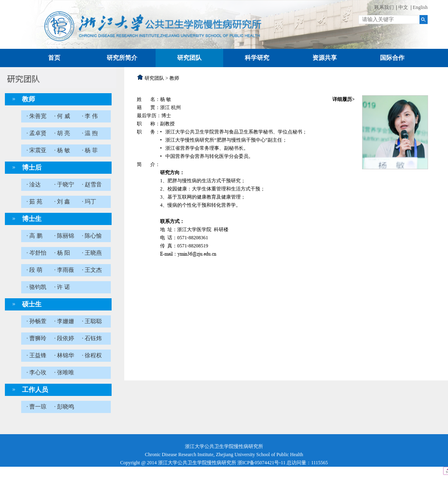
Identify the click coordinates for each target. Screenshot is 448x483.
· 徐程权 (92, 355)
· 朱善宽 (36, 116)
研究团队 (189, 58)
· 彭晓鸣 (64, 407)
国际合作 (392, 58)
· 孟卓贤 (36, 133)
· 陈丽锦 (64, 236)
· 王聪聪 (92, 321)
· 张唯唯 (64, 373)
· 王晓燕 (92, 253)
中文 (403, 7)
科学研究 (257, 58)
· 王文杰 (92, 270)
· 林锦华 (64, 355)
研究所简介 (122, 58)
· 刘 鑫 (62, 202)
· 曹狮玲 (36, 338)
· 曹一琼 (36, 407)
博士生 (32, 219)
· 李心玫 (36, 373)
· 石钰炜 (92, 338)
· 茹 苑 (34, 202)
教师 (29, 99)
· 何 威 (62, 116)
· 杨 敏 (62, 150)
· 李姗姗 (64, 321)
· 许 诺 (62, 287)
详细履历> (344, 99)
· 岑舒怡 (36, 253)
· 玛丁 (89, 202)
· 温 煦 (90, 133)
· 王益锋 (36, 355)
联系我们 (384, 7)
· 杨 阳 (62, 253)
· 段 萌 (34, 270)
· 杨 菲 (90, 150)
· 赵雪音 (92, 185)
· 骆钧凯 (36, 287)
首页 (54, 58)
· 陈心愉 (92, 236)
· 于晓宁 (64, 185)
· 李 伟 (90, 116)
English (420, 7)
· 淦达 (34, 185)
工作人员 (35, 390)
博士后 (32, 167)
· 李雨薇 (64, 270)
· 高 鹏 (34, 236)
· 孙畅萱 (36, 321)
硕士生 (32, 304)
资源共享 (325, 58)
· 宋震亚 (36, 150)
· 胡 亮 (62, 133)
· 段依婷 (64, 338)
